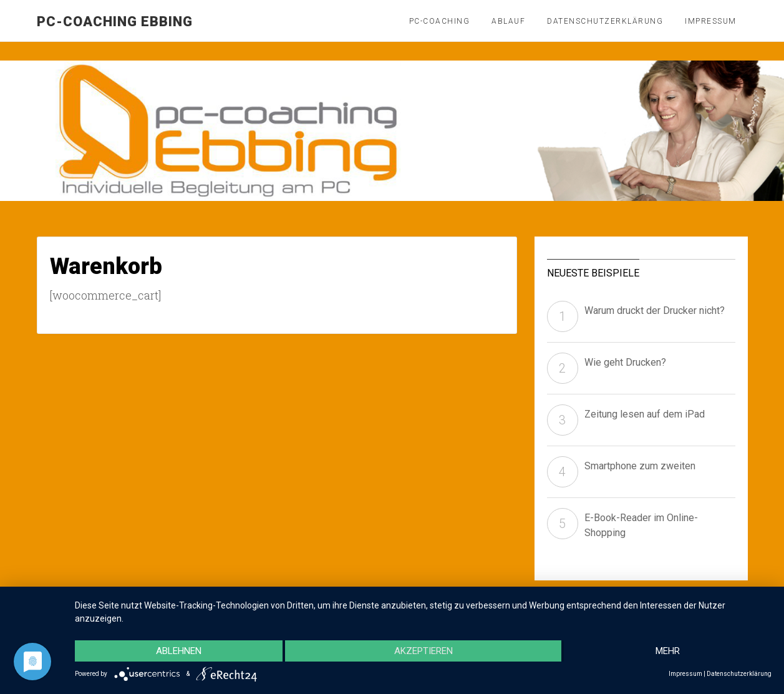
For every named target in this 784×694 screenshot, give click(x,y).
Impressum (711, 21)
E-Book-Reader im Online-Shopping (641, 525)
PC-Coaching (440, 21)
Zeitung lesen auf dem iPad (645, 414)
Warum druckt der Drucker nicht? (655, 310)
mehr (668, 651)
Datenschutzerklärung (605, 21)
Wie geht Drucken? (625, 362)
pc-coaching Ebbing (115, 22)
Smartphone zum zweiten (640, 466)
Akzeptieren (423, 651)
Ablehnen (179, 651)
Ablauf (508, 21)
